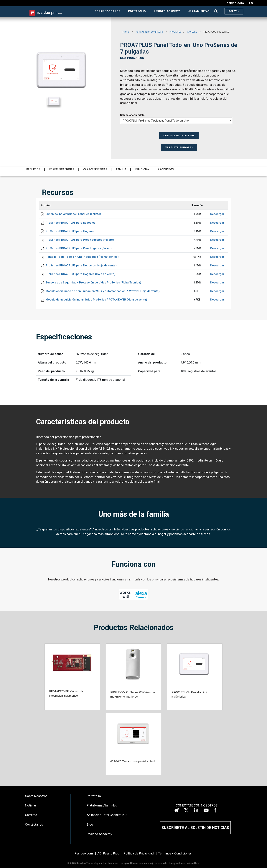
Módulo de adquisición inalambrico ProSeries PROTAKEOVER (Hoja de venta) (96, 300)
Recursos (33, 169)
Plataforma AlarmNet (102, 805)
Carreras (31, 815)
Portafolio (94, 796)
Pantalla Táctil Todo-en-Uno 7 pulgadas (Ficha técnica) (82, 257)
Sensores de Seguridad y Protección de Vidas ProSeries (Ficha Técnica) (93, 283)
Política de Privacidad (139, 853)
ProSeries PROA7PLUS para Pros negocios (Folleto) (80, 240)
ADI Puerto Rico (108, 853)
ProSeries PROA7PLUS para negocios (70, 223)
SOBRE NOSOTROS (108, 11)
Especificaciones (62, 169)
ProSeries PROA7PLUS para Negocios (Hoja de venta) (81, 265)
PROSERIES (175, 32)
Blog (90, 824)
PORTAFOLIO (137, 11)
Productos (166, 169)
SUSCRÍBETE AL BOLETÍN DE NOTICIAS (195, 828)
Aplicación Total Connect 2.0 (107, 815)
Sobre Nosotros (36, 796)
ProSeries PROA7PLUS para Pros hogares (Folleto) (79, 248)
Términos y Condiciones (175, 853)
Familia (121, 169)
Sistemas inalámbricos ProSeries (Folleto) (73, 214)
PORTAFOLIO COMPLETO (149, 32)
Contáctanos (34, 824)
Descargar (217, 214)
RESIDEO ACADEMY (167, 11)
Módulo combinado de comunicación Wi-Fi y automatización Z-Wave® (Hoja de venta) (103, 291)
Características (95, 169)
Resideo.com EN (239, 3)
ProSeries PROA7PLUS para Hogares (70, 231)
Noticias (31, 805)
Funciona (142, 169)
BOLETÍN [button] (234, 11)
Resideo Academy (99, 834)
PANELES (192, 32)
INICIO (126, 32)
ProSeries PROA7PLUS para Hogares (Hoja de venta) (80, 274)
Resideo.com (84, 853)
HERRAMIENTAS (199, 11)
